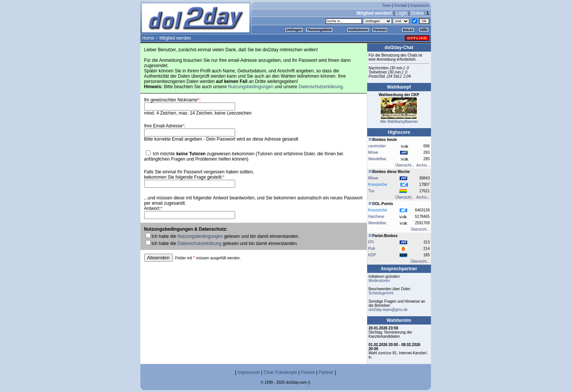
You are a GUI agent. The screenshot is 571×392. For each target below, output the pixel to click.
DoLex (408, 30)
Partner (326, 372)
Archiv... (423, 165)
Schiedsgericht (381, 293)
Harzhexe (376, 217)
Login (401, 13)
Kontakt (401, 5)
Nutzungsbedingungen (251, 87)
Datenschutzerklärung (321, 87)
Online (417, 13)
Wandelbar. (378, 159)
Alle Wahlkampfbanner (399, 122)
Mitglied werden (175, 38)
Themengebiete (319, 30)
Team (386, 5)
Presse (308, 372)
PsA (372, 249)
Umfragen (294, 30)
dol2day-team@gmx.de (388, 310)
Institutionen (358, 30)
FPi (371, 242)
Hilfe (424, 30)
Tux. (372, 191)
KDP (372, 255)
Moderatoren (379, 281)
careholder (377, 146)
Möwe (373, 152)
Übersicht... (405, 165)
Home (148, 38)
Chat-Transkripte (280, 372)
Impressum (419, 5)
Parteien (380, 30)
